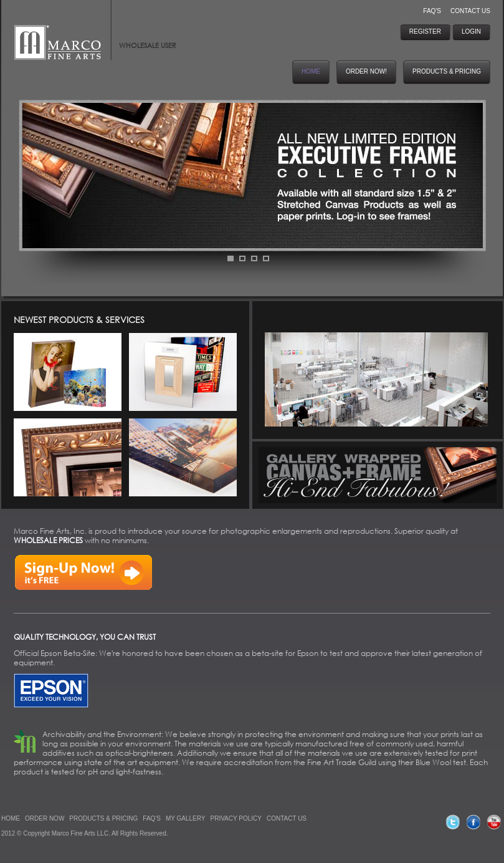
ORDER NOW (45, 818)
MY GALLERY (186, 818)
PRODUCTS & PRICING (103, 818)
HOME (11, 818)
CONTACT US (470, 11)
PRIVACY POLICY (236, 818)
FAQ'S (432, 11)
